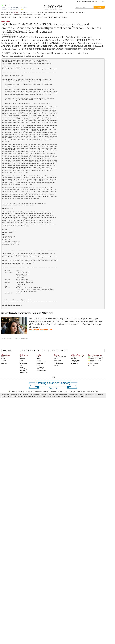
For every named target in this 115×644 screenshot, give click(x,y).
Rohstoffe (39, 360)
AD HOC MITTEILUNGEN (7, 14)
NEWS (3, 12)
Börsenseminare (41, 370)
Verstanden (81, 396)
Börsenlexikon (8, 351)
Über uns (72, 391)
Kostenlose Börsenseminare (76, 359)
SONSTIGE (82, 12)
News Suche (98, 7)
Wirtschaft (22, 359)
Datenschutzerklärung (41, 391)
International (23, 370)
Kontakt (56, 365)
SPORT (34, 12)
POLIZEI (66, 12)
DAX (3, 357)
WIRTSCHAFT (23, 12)
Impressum (28, 391)
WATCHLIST (102, 1)
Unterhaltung (23, 369)
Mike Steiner (81, 391)
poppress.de (75, 364)
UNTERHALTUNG (42, 12)
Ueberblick (28, 17)
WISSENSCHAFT (52, 12)
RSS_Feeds (57, 362)
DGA (8, 21)
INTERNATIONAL (73, 12)
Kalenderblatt (23, 372)
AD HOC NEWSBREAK (60, 357)
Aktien (38, 365)
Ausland (22, 365)
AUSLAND (60, 12)
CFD (38, 357)
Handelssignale (41, 364)
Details (75, 396)
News (14, 391)
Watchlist (56, 359)
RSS (97, 1)
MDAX (3, 359)
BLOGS (83, 1)
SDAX (3, 362)
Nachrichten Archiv (59, 364)
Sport (21, 362)
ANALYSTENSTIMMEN (18, 14)
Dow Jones (4, 364)
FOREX (39, 359)
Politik (21, 360)
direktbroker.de (75, 362)
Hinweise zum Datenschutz (58, 391)
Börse (22, 17)
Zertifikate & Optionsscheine (41, 368)
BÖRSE (16, 12)
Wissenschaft (23, 364)
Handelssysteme (41, 362)
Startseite (17, 17)
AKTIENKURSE (10, 12)
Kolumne (4, 21)
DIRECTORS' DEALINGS (37, 14)
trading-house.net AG (77, 357)
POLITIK (29, 12)
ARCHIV (79, 1)
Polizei (21, 367)
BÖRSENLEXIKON (90, 1)
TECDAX (4, 360)
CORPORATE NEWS (27, 14)
